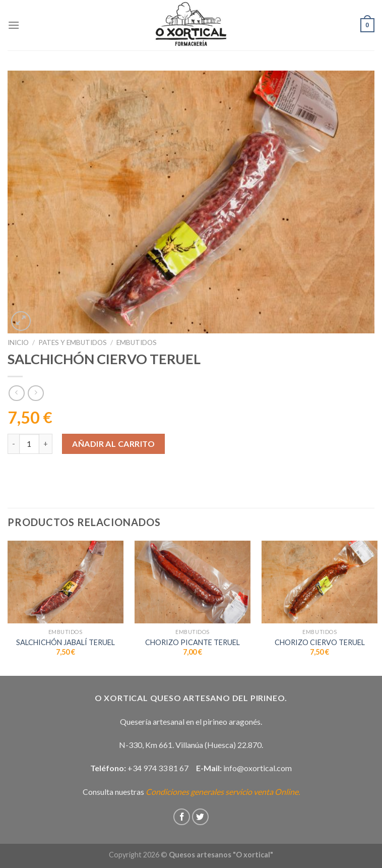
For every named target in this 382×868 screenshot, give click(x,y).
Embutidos (137, 342)
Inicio (18, 342)
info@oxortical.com (258, 768)
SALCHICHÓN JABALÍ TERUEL (66, 642)
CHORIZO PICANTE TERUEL (193, 642)
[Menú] (14, 25)
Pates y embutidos (73, 342)
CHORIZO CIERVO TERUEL (320, 642)
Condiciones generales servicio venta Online (222, 792)
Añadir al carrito (113, 444)
